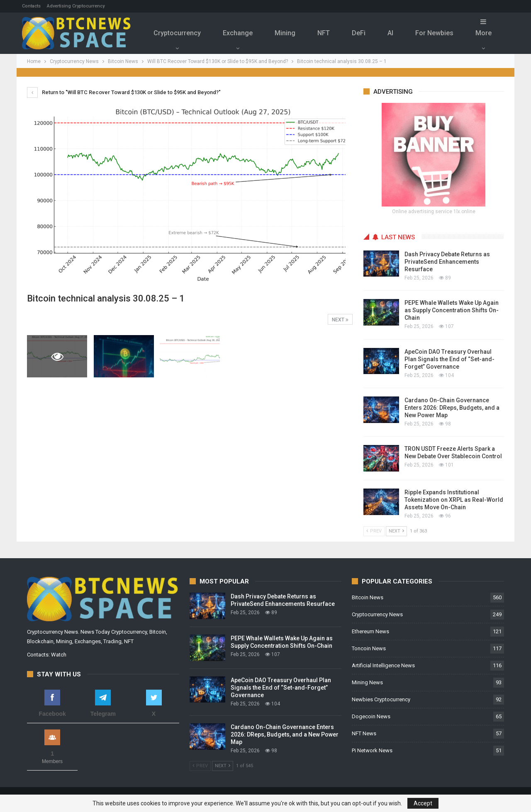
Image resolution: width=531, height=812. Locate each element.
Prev (374, 531)
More (484, 28)
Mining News (367, 682)
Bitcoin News (368, 597)
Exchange (238, 33)
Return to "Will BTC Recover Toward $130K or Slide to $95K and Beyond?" (124, 92)
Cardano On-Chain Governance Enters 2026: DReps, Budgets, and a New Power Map (452, 408)
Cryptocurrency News (377, 614)
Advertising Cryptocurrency (76, 6)
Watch (59, 655)
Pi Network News (372, 750)
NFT (324, 33)
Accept (423, 803)
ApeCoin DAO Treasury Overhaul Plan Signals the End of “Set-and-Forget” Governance (449, 359)
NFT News (364, 733)
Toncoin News (369, 648)
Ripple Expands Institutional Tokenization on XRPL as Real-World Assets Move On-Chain (454, 500)
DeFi (359, 33)
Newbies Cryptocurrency (381, 699)
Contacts (31, 6)
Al (390, 33)
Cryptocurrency (177, 33)
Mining (285, 33)
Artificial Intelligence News (383, 665)
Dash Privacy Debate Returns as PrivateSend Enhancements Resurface (447, 262)
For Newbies (434, 33)
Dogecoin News (371, 716)
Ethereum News (370, 631)
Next (340, 320)
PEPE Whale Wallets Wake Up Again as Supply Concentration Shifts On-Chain (452, 310)
